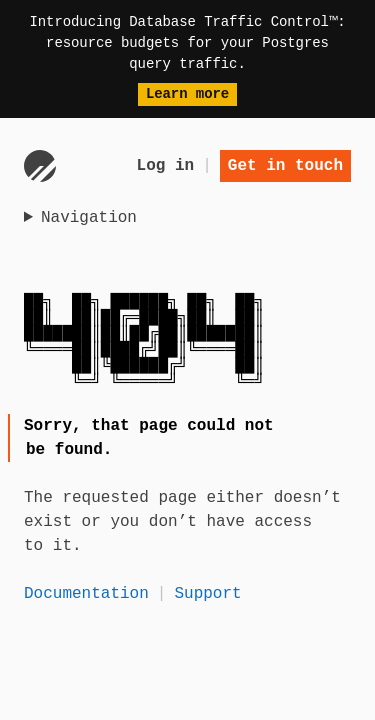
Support (207, 594)
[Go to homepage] (40, 166)
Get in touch (285, 166)
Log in (166, 166)
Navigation (89, 218)
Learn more (187, 94)
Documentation (86, 594)
